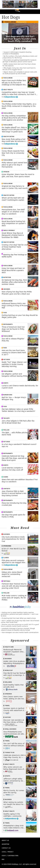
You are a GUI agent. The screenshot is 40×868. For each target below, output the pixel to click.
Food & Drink (10, 22)
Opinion (6, 172)
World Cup (9, 670)
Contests (7, 489)
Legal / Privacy (8, 852)
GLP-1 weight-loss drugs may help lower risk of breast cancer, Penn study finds (20, 621)
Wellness (8, 682)
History (8, 717)
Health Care (9, 647)
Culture (17, 11)
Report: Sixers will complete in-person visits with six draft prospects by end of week (20, 73)
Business (7, 534)
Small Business (11, 729)
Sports (8, 776)
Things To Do (10, 752)
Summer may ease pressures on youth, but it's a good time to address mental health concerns (20, 625)
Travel (7, 706)
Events (6, 383)
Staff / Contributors (10, 855)
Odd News (7, 289)
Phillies (6, 430)
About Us (5, 840)
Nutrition (7, 277)
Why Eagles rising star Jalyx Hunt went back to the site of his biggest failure (19, 69)
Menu (37, 12)
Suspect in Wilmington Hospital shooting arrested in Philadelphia (17, 53)
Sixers (6, 477)
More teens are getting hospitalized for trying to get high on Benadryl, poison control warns (19, 61)
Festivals (7, 581)
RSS (3, 859)
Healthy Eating (9, 136)
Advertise (5, 844)
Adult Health (8, 90)
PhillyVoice (5, 12)
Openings (8, 694)
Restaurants (22, 22)
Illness (6, 558)
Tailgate (6, 418)
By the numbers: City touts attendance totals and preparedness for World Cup (20, 57)
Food (5, 313)
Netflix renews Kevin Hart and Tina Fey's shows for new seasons (19, 65)
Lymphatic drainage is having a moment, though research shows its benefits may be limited (18, 629)
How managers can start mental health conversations (20, 632)
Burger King (8, 395)
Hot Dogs (7, 359)
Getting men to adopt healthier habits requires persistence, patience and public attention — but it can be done (20, 614)
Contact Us (6, 848)
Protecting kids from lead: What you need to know (19, 618)
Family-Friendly (9, 230)
